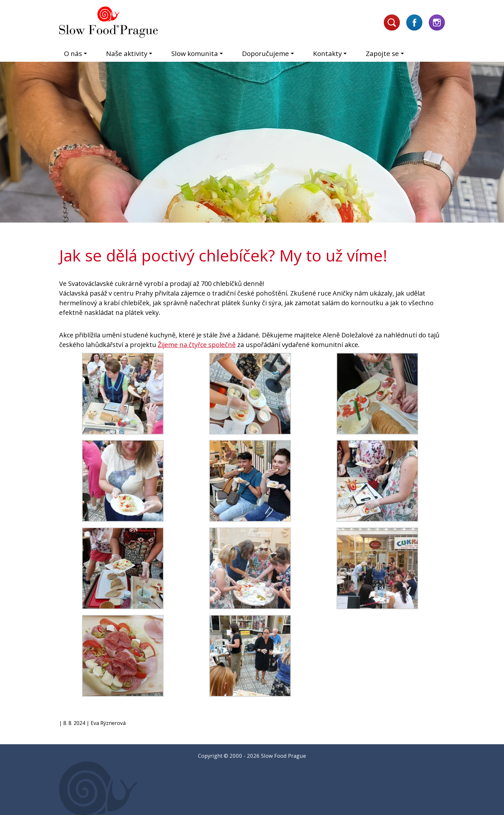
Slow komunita (195, 53)
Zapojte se (382, 53)
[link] (197, 345)
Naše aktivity (127, 53)
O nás (73, 53)
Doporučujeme (265, 53)
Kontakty (327, 53)
